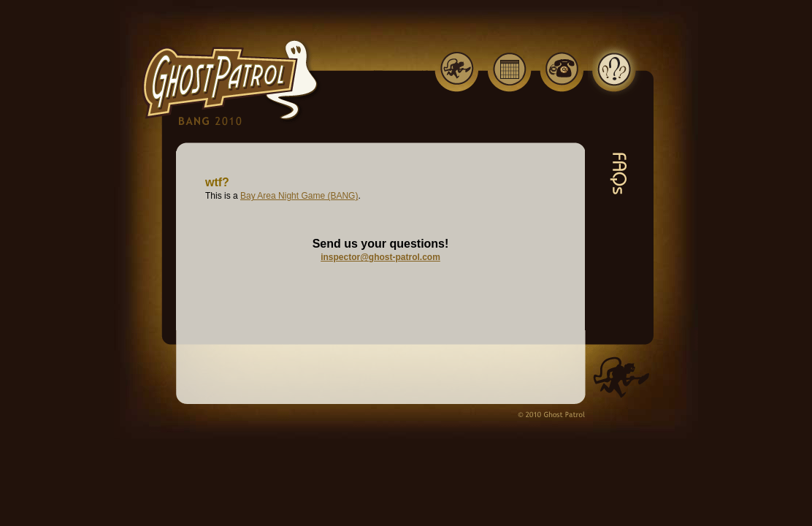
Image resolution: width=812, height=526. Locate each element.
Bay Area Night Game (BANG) (299, 196)
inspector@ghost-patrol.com (380, 257)
